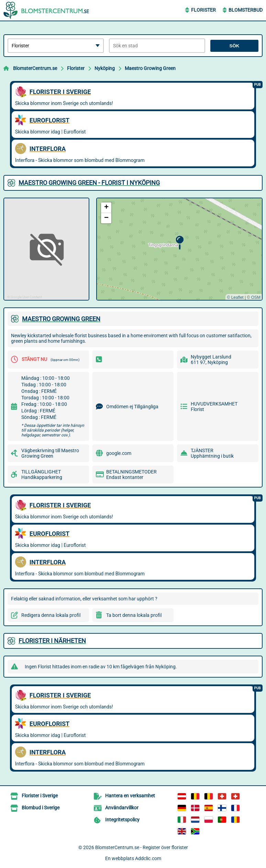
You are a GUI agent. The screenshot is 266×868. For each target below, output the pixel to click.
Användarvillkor (122, 808)
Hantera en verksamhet (130, 796)
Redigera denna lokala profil (51, 615)
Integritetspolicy (122, 820)
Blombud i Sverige (41, 808)
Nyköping (105, 68)
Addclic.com (148, 858)
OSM (256, 297)
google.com (119, 453)
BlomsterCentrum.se (35, 68)
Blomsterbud (246, 10)
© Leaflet (235, 297)
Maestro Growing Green (150, 68)
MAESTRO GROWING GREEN (61, 319)
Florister (203, 10)
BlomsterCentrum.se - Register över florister (142, 847)
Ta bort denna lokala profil (134, 615)
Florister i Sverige (40, 796)
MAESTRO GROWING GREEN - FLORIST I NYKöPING (89, 183)
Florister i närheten (52, 641)
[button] (180, 243)
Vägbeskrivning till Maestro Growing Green (50, 453)
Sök (235, 46)
